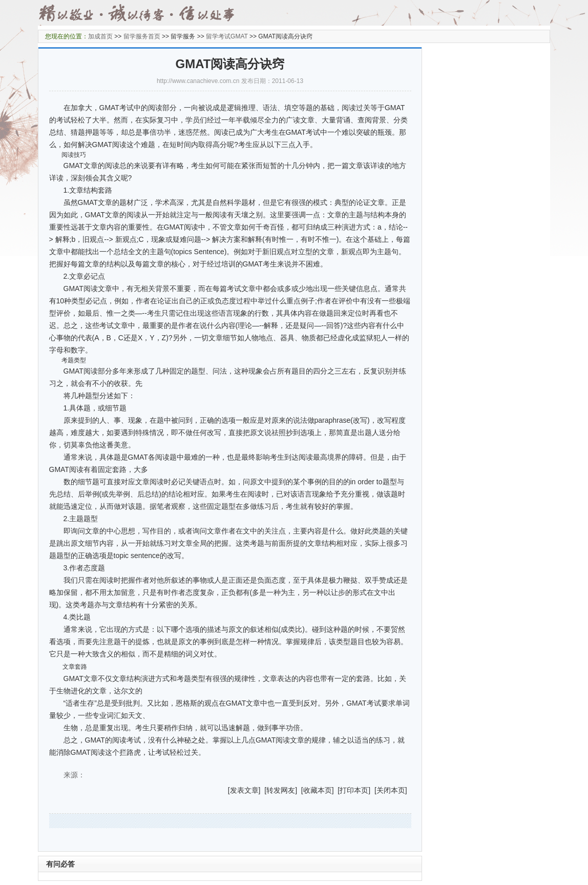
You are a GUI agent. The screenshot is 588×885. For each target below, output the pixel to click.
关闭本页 (391, 790)
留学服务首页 (142, 36)
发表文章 (244, 790)
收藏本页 (318, 790)
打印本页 (354, 790)
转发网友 (281, 790)
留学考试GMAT (227, 36)
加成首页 (100, 36)
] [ (263, 790)
